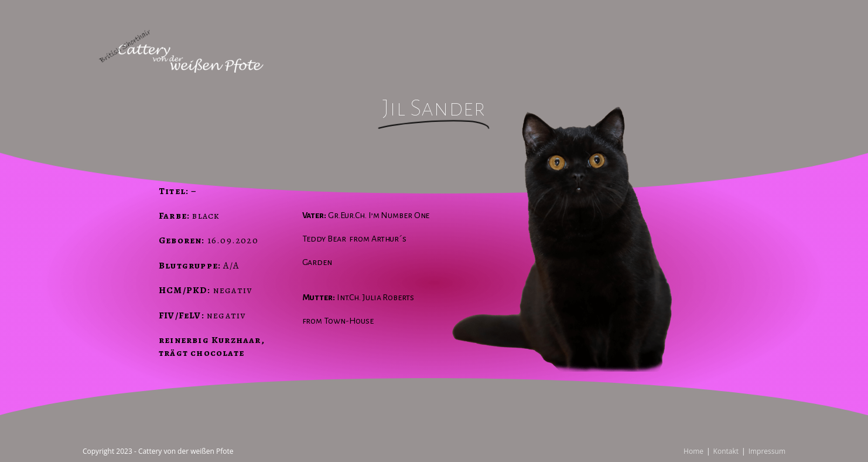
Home (693, 451)
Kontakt (726, 451)
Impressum (767, 451)
